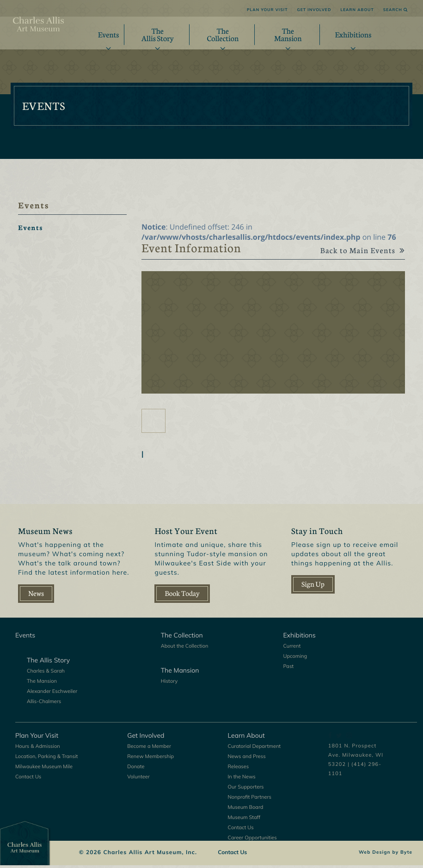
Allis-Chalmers (44, 704)
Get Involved (314, 10)
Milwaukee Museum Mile (44, 769)
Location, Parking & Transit (47, 759)
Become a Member (149, 749)
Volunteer (138, 779)
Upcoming (295, 659)
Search (395, 10)
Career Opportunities (252, 840)
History (169, 684)
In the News (242, 779)
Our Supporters (246, 789)
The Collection (182, 638)
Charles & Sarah (46, 674)
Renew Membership (150, 759)
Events (109, 34)
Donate (136, 769)
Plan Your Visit (267, 10)
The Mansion (42, 684)
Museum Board (246, 810)
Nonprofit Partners (250, 800)
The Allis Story (48, 663)
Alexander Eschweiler (52, 694)
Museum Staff (244, 820)
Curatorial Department (254, 749)
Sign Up (313, 587)
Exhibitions (353, 34)
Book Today (182, 596)
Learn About (357, 10)
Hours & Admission (38, 749)
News (36, 596)
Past (288, 669)
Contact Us (28, 779)
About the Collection (185, 649)
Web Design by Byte (386, 855)
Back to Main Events (359, 254)
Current (292, 649)
